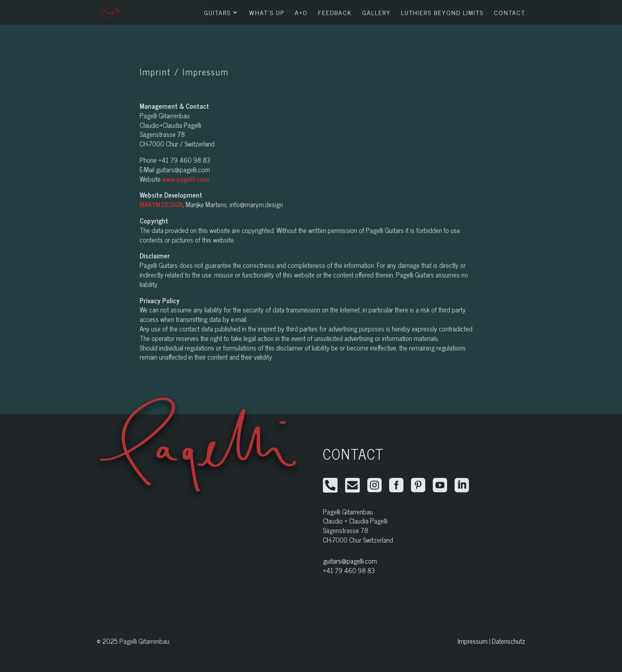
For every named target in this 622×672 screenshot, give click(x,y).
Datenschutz (509, 641)
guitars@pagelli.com (350, 561)
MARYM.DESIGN (161, 204)
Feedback (335, 13)
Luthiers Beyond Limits (442, 13)
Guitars (217, 13)
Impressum (473, 641)
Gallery (376, 13)
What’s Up (267, 13)
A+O (301, 13)
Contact (510, 13)
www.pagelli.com (186, 179)
